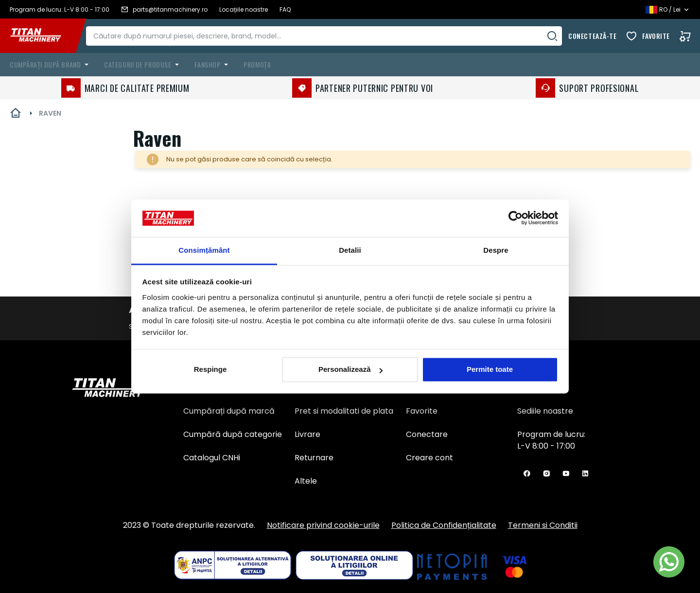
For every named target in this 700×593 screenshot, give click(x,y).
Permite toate (490, 370)
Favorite (656, 36)
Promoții (257, 64)
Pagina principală (16, 113)
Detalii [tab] (350, 250)
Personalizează (350, 370)
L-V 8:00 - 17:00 (546, 446)
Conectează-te (592, 36)
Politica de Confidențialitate (444, 525)
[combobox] (331, 36)
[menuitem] (51, 65)
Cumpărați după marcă (229, 411)
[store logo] (43, 36)
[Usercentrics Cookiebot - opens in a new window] (516, 218)
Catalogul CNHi (212, 458)
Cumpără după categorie (233, 434)
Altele (306, 481)
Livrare (307, 434)
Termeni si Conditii (543, 525)
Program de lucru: (551, 434)
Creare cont (429, 458)
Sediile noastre (545, 411)
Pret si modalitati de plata (344, 411)
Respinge (210, 370)
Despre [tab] (496, 250)
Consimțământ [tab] (204, 250)
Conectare (427, 434)
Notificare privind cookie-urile (323, 525)
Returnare (314, 458)
